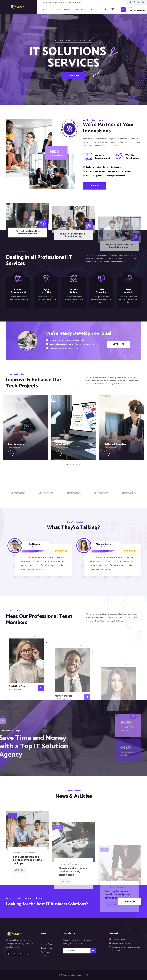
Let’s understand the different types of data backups (27, 920)
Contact (90, 10)
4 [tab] (76, 465)
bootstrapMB (83, 975)
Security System (74, 291)
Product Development (18, 291)
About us (44, 940)
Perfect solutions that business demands (28, 268)
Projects (76, 10)
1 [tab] (68, 465)
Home (45, 10)
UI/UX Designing (101, 291)
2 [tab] (71, 465)
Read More (20, 930)
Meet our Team (46, 944)
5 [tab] (79, 465)
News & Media (46, 948)
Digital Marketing (46, 291)
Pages (59, 10)
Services (67, 10)
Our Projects (45, 952)
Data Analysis (129, 291)
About (52, 10)
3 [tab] (73, 465)
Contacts (44, 956)
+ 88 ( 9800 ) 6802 (137, 11)
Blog (83, 10)
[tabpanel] (25, 428)
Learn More (74, 80)
